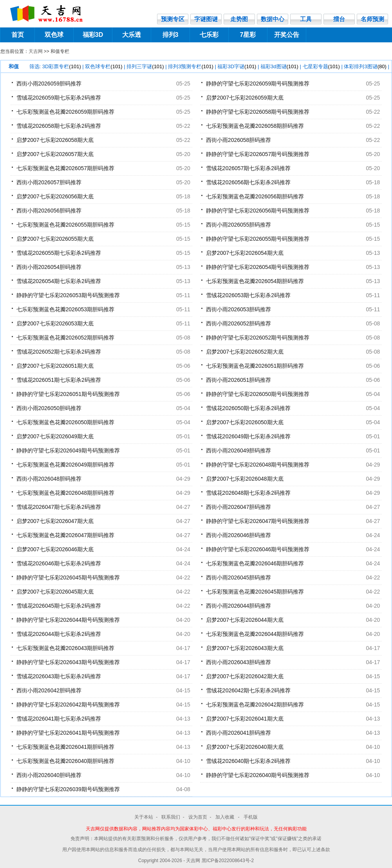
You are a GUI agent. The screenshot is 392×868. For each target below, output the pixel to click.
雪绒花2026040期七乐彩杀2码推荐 (248, 761)
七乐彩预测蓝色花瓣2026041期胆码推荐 (66, 747)
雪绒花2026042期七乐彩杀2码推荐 (248, 690)
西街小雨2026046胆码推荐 (239, 535)
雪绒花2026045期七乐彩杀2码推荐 (59, 606)
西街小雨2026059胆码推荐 (49, 84)
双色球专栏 (104, 66)
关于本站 (144, 817)
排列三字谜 (145, 66)
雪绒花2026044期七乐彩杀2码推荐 (59, 634)
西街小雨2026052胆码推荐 (239, 323)
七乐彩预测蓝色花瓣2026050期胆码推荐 (66, 422)
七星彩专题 (321, 66)
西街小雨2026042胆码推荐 (49, 690)
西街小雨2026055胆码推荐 (239, 225)
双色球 (54, 35)
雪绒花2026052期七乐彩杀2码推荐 (59, 352)
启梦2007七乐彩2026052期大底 (245, 352)
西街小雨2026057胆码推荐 (49, 182)
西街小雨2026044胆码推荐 (239, 606)
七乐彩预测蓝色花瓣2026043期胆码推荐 (66, 648)
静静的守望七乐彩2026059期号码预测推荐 (258, 84)
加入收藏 (225, 817)
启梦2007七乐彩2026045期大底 (55, 592)
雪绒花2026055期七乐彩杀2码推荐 (59, 253)
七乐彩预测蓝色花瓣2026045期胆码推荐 (255, 592)
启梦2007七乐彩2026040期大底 (245, 747)
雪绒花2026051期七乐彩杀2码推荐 (59, 380)
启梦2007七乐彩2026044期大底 (245, 620)
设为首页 (198, 817)
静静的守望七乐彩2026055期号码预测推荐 (258, 239)
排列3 (171, 35)
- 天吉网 (192, 861)
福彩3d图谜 (279, 66)
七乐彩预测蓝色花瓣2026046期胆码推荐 (255, 563)
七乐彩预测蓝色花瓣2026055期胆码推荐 (66, 225)
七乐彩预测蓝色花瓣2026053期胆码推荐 (66, 309)
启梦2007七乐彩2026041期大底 (245, 719)
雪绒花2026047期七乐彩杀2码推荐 (59, 507)
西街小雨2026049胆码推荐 (239, 450)
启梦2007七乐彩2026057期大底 (55, 154)
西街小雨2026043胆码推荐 (239, 662)
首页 (18, 35)
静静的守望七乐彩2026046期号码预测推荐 (258, 549)
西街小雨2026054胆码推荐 (49, 267)
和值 (14, 66)
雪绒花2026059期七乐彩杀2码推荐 (59, 98)
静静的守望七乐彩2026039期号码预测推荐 (68, 789)
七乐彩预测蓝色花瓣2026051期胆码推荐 (255, 366)
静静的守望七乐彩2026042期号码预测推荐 (68, 705)
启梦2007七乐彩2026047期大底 (55, 521)
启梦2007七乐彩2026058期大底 (55, 140)
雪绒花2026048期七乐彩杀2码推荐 (248, 493)
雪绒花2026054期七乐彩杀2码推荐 (59, 281)
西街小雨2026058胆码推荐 (239, 140)
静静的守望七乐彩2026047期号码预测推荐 (258, 521)
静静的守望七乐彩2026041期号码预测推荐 (68, 733)
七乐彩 (209, 35)
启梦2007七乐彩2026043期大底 (245, 648)
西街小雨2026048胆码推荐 (49, 479)
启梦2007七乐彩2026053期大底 (55, 323)
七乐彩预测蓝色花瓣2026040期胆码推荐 (66, 761)
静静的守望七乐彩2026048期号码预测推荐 (258, 465)
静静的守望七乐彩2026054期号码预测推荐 (258, 267)
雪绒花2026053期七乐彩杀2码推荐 (248, 295)
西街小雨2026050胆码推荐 (49, 408)
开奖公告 (287, 35)
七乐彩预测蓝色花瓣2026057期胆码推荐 (66, 168)
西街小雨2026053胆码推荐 (239, 309)
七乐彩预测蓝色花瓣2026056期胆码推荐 (255, 196)
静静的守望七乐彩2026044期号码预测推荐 (68, 620)
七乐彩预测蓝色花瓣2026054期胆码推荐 (255, 281)
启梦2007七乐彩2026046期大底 (55, 549)
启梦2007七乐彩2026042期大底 (245, 676)
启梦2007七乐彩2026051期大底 (55, 366)
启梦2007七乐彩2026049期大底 (55, 436)
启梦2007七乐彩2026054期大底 (245, 253)
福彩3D (93, 35)
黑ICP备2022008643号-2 (228, 861)
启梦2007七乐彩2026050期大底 (245, 422)
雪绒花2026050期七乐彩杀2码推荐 (248, 408)
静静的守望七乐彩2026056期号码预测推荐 (258, 211)
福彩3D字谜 (237, 66)
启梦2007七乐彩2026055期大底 (55, 239)
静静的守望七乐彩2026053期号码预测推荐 (68, 295)
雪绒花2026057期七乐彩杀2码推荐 (248, 168)
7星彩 (248, 35)
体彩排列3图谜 (365, 66)
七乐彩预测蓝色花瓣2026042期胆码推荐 (255, 705)
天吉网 (36, 51)
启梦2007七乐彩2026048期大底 (245, 479)
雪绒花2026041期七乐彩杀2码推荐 (59, 719)
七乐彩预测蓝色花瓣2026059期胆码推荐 (66, 112)
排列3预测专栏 (191, 66)
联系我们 (171, 817)
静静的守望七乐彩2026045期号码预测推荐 (68, 577)
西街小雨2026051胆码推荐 (239, 380)
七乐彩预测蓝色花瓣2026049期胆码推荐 (66, 465)
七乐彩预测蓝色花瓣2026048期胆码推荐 (66, 493)
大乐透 (132, 35)
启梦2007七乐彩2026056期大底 (55, 196)
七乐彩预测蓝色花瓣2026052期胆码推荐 (66, 338)
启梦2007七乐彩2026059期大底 (245, 98)
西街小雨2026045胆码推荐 (239, 577)
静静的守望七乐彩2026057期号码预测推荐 (258, 154)
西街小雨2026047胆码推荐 (239, 507)
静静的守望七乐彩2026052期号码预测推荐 (258, 338)
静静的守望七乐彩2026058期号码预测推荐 (258, 112)
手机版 (251, 817)
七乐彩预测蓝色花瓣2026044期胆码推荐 (255, 634)
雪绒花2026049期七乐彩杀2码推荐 (248, 436)
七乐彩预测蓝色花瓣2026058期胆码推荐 (255, 126)
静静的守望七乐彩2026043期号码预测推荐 (68, 662)
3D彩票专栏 (62, 66)
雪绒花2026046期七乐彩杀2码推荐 (59, 563)
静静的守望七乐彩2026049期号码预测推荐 (68, 450)
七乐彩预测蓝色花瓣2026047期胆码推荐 (66, 535)
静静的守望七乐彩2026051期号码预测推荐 (68, 394)
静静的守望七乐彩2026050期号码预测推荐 (258, 394)
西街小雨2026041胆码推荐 (239, 733)
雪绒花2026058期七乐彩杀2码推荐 (59, 126)
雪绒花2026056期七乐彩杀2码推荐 (248, 182)
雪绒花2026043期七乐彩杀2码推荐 (59, 676)
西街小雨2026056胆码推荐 (49, 211)
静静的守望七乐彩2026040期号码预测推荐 (258, 775)
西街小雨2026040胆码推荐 (49, 775)
